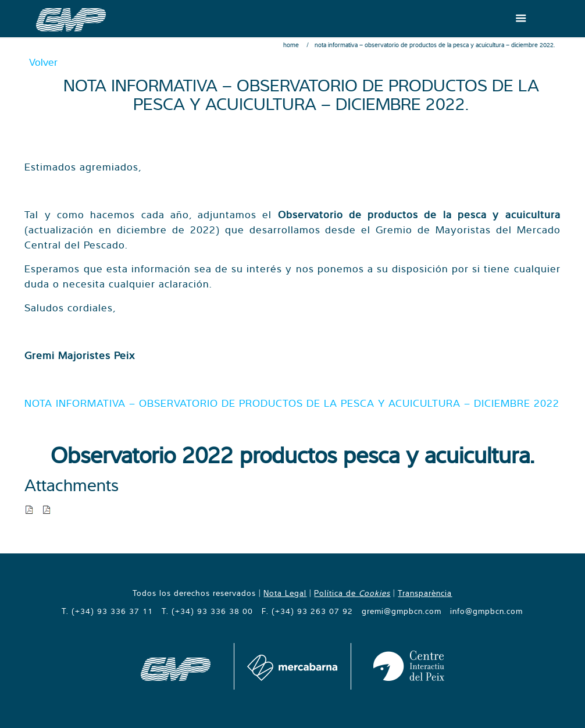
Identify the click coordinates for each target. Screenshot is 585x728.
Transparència (425, 593)
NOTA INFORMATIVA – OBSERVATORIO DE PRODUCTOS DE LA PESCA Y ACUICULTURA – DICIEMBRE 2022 (292, 403)
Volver (43, 62)
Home (291, 45)
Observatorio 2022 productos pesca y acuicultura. (292, 455)
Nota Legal (285, 593)
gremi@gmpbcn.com (402, 611)
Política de (352, 593)
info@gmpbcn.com (486, 611)
